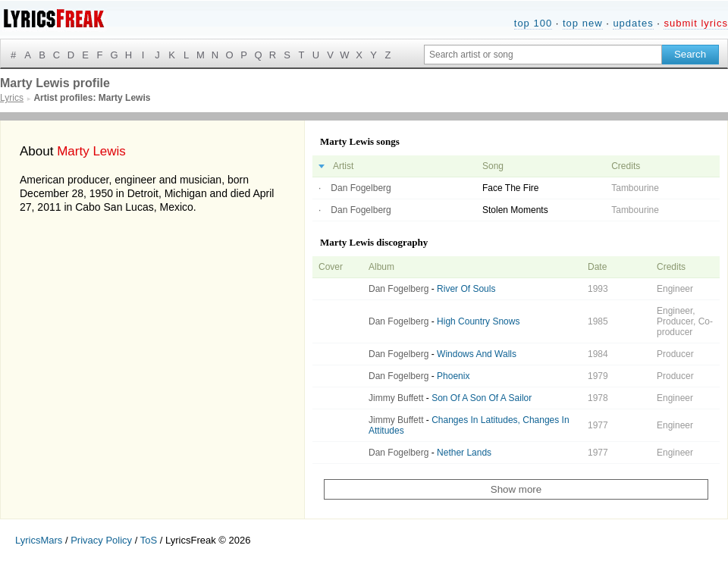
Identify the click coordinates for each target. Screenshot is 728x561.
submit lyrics (696, 23)
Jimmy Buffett (396, 398)
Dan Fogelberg (361, 188)
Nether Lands (464, 453)
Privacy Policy (101, 540)
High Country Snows (478, 321)
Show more (516, 489)
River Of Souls (466, 289)
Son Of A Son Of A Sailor (482, 398)
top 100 (533, 23)
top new (583, 23)
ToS (149, 540)
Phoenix (453, 376)
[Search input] (543, 55)
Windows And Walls (477, 354)
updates (633, 23)
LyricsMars (39, 540)
